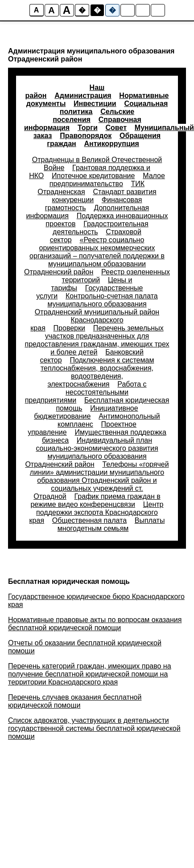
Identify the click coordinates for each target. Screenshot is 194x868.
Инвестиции (95, 104)
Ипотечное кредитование (93, 176)
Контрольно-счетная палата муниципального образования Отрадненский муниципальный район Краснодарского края (95, 312)
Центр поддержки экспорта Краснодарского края (97, 512)
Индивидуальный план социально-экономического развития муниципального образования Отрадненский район (91, 452)
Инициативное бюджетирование (86, 412)
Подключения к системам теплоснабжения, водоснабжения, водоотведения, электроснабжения (97, 372)
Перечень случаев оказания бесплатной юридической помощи (75, 701)
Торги (88, 128)
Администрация (83, 96)
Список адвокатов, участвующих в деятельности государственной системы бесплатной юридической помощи (94, 728)
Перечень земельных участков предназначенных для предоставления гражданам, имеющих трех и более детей (97, 340)
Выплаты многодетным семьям (111, 524)
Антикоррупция (112, 144)
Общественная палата (89, 520)
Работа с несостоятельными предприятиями (86, 392)
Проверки (69, 328)
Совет (116, 128)
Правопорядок (86, 136)
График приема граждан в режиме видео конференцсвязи (95, 500)
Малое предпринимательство (107, 180)
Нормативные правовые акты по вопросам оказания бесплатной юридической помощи (95, 624)
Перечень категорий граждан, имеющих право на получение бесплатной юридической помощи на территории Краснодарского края (90, 674)
